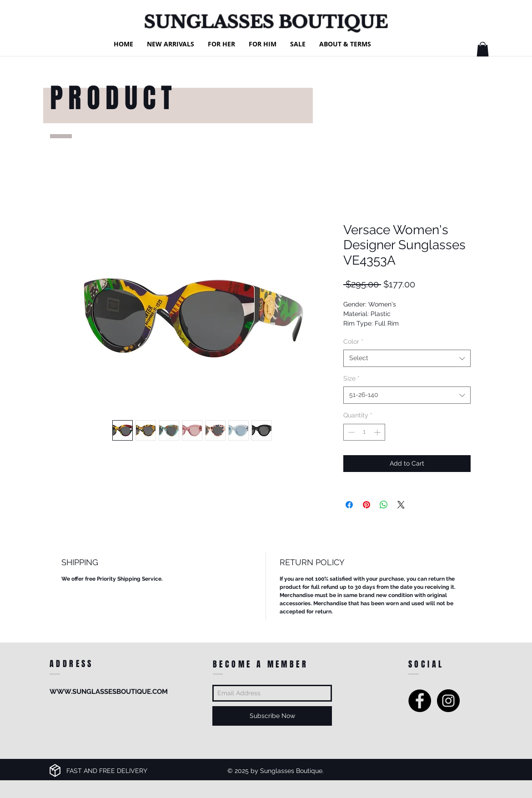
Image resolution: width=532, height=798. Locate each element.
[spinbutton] (364, 432)
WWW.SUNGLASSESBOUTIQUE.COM (109, 692)
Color (353, 341)
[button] (483, 49)
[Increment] (378, 432)
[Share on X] (401, 505)
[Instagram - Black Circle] (448, 701)
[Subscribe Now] (272, 716)
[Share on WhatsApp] (384, 505)
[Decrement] (350, 432)
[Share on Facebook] (349, 505)
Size (351, 378)
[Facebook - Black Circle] (420, 701)
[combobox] (407, 358)
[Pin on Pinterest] (366, 505)
